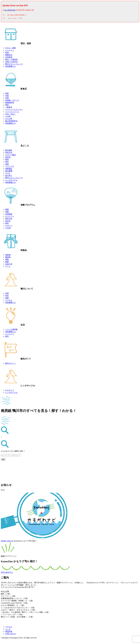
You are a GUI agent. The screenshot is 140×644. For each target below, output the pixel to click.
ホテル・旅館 (10, 49)
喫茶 (7, 106)
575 (4, 15)
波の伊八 (9, 176)
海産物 (8, 255)
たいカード (10, 335)
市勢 (7, 294)
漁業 (7, 212)
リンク (8, 630)
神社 (7, 162)
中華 (7, 99)
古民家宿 (9, 58)
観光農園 (9, 172)
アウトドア (10, 167)
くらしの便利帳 (11, 330)
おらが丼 (9, 119)
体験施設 (9, 169)
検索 (3, 460)
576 (4, 19)
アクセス (9, 301)
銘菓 (7, 262)
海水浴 (8, 158)
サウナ (8, 174)
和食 (7, 94)
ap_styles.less (10, 10)
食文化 (8, 222)
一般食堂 (9, 108)
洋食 (7, 96)
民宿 (7, 53)
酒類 (7, 260)
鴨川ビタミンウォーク (14, 65)
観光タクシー (10, 364)
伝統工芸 (9, 265)
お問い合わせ (10, 634)
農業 (7, 210)
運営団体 (9, 632)
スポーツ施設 (10, 155)
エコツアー (10, 217)
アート (8, 267)
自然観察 (9, 215)
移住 (7, 337)
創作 (7, 224)
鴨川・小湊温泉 (11, 60)
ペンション (10, 51)
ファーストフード (12, 112)
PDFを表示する (7, 573)
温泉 (7, 165)
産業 (7, 299)
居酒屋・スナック (12, 101)
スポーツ (9, 226)
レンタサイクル (11, 181)
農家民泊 (9, 55)
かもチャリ (10, 391)
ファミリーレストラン (14, 110)
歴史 (7, 296)
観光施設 (9, 151)
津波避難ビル (10, 67)
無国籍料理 (10, 103)
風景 (7, 160)
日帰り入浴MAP (12, 62)
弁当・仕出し (10, 115)
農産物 (8, 258)
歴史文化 (9, 153)
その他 (8, 117)
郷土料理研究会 (11, 122)
